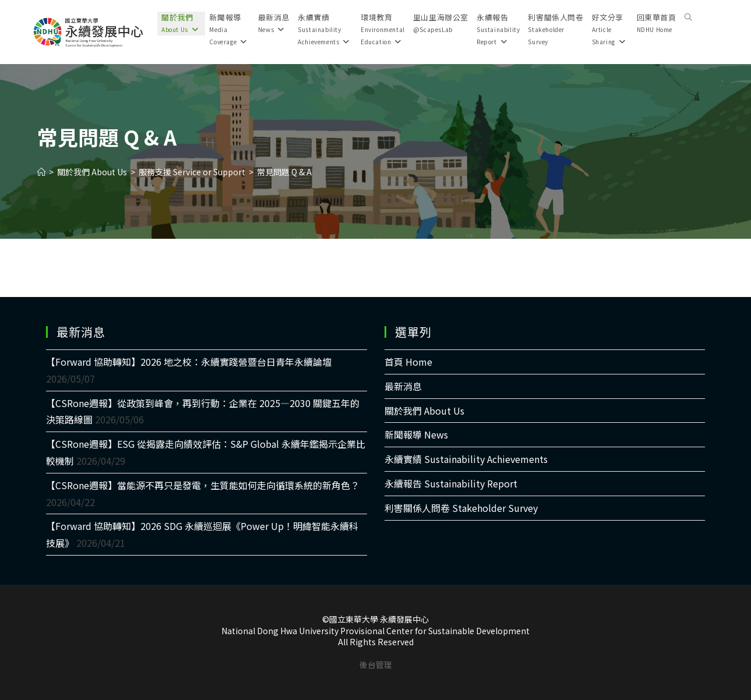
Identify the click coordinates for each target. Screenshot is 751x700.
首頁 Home (408, 362)
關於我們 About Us (424, 411)
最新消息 (403, 386)
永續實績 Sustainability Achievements (466, 459)
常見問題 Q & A (284, 172)
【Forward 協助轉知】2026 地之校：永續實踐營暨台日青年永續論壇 (189, 362)
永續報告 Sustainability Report (451, 483)
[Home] (41, 172)
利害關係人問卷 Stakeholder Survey (461, 508)
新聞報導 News (416, 434)
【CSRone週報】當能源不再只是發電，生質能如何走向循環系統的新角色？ (203, 485)
